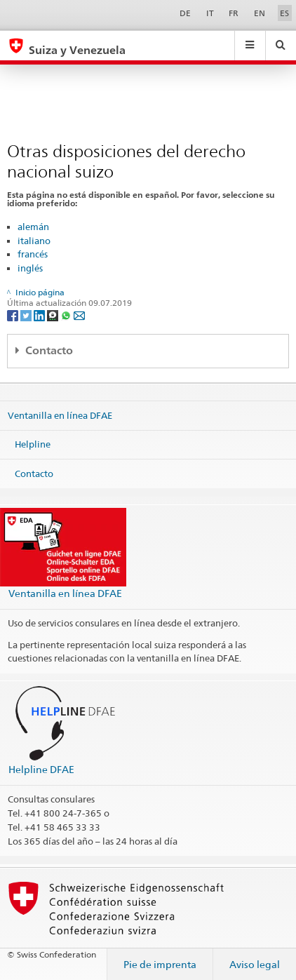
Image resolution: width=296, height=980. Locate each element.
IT (210, 13)
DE (185, 13)
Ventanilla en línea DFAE (60, 415)
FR (234, 13)
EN (260, 13)
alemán (33, 227)
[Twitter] (27, 315)
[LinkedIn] (40, 315)
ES (284, 13)
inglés (30, 268)
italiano (34, 241)
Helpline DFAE (41, 769)
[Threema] (54, 315)
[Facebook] (14, 315)
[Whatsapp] (67, 315)
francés (33, 254)
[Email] (79, 315)
